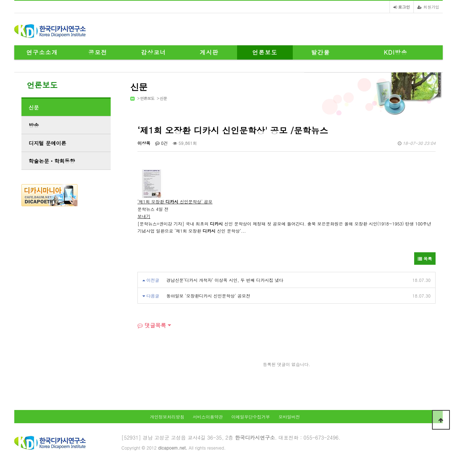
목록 (425, 259)
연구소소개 (42, 52)
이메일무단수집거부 (251, 417)
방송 (34, 125)
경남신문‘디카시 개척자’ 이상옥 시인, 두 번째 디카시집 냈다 (225, 280)
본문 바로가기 (0, 0)
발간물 (321, 52)
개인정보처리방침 (167, 417)
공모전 (98, 52)
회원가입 (428, 7)
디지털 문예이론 (47, 143)
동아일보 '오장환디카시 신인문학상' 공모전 (208, 296)
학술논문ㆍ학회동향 (52, 161)
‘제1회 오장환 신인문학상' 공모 (175, 201)
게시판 (209, 52)
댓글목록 (152, 325)
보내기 (144, 216)
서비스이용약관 (208, 417)
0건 (162, 143)
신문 (163, 98)
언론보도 (265, 52)
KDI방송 (396, 52)
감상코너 (154, 52)
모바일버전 (289, 417)
